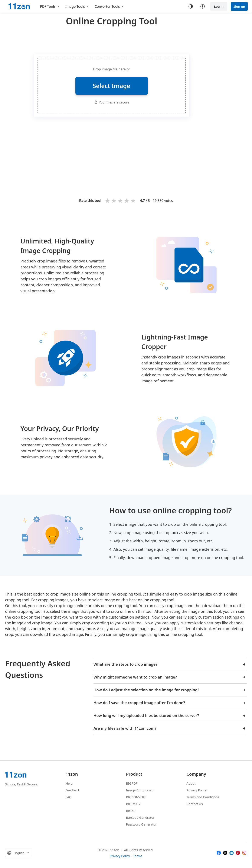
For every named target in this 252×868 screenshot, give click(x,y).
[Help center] (203, 6)
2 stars (114, 200)
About (191, 783)
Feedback (73, 790)
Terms (138, 856)
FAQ (69, 797)
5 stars (133, 200)
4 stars (127, 200)
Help (69, 783)
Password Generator (141, 824)
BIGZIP (131, 811)
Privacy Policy (197, 790)
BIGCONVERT (136, 797)
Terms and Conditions (203, 797)
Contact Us (194, 804)
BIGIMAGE (134, 804)
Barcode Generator (140, 817)
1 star (108, 200)
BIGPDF (132, 783)
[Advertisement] (112, 39)
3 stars (121, 200)
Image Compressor (140, 790)
